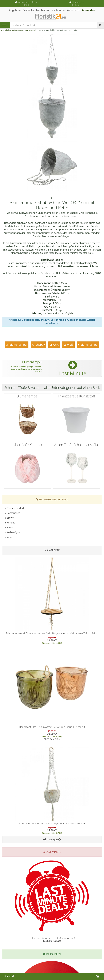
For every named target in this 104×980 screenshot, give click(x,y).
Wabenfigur (12, 532)
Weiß (70, 345)
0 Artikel (9, 976)
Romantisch (12, 513)
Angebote (53, 550)
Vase (8, 537)
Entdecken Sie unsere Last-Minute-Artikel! (52, 939)
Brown (9, 518)
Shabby (40, 345)
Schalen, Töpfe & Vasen (14, 30)
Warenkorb (73, 10)
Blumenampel (30, 30)
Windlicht (11, 523)
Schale (9, 527)
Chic (56, 345)
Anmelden (89, 10)
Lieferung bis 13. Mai (78, 4)
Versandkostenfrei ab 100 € (28, 4)
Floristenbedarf (14, 508)
